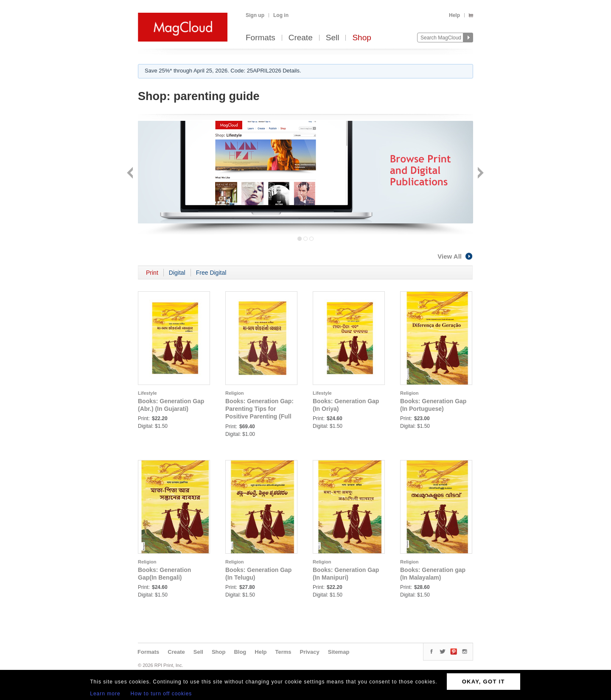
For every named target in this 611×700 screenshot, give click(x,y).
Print (152, 273)
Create (301, 38)
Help (454, 15)
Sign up (255, 15)
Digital (177, 273)
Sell (333, 38)
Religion (234, 393)
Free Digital (211, 273)
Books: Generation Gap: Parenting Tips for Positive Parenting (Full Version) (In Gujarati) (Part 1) (259, 416)
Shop (362, 38)
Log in (281, 15)
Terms (283, 652)
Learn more (105, 694)
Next (480, 174)
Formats (261, 38)
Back (131, 174)
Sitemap (339, 652)
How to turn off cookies (161, 694)
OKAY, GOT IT (483, 682)
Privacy (310, 652)
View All (455, 256)
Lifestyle (147, 393)
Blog (240, 652)
